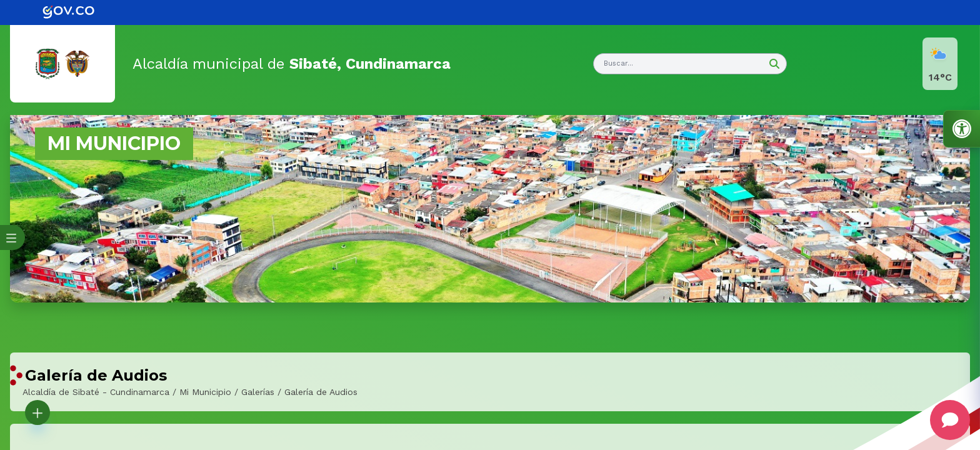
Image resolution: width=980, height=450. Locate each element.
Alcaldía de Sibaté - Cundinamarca (96, 392)
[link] (77, 12)
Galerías (258, 392)
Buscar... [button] (618, 63)
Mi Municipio (205, 392)
